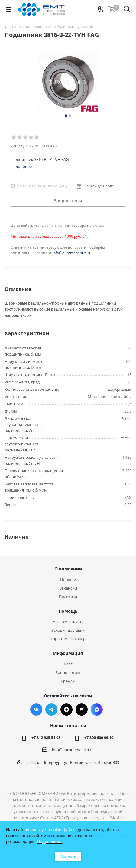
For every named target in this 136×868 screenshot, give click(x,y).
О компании (68, 569)
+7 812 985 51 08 (46, 737)
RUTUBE (82, 710)
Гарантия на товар (68, 639)
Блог (68, 664)
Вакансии (68, 588)
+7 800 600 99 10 (99, 737)
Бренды (68, 681)
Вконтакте (36, 710)
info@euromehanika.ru (72, 253)
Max (97, 710)
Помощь (68, 611)
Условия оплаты (68, 622)
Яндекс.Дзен (66, 710)
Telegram (51, 710)
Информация (68, 653)
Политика (68, 597)
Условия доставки (68, 630)
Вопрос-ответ (68, 672)
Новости (68, 580)
